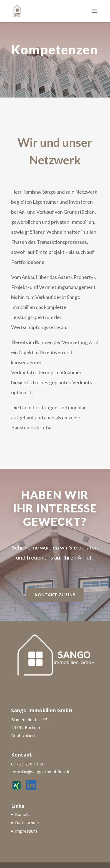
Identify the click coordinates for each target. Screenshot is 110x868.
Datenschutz (27, 823)
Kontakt (22, 814)
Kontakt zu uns (55, 595)
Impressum (26, 831)
